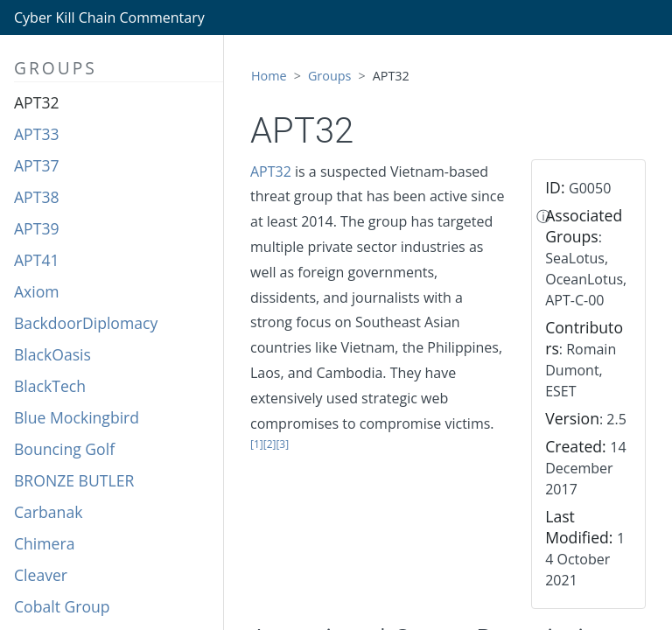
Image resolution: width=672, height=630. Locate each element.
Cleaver (41, 575)
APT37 (37, 165)
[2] (270, 444)
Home (269, 76)
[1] (257, 444)
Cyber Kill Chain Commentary (109, 17)
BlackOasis (52, 354)
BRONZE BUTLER (74, 480)
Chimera (44, 543)
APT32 (37, 102)
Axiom (37, 291)
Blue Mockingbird (77, 417)
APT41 (37, 260)
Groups (330, 76)
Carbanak (48, 512)
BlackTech (50, 386)
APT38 (37, 197)
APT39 (37, 228)
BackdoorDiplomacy (86, 323)
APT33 (37, 134)
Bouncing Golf (64, 449)
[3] (282, 444)
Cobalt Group (62, 606)
